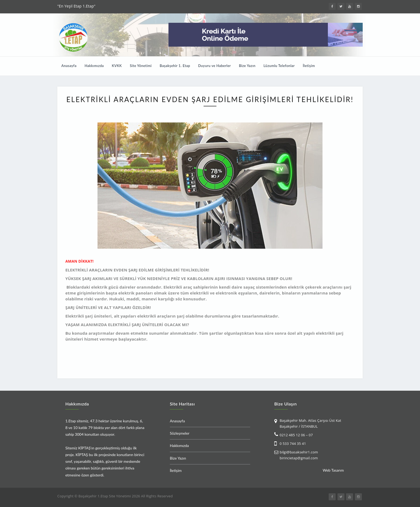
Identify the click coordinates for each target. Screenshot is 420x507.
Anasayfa (69, 66)
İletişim (309, 66)
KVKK (117, 66)
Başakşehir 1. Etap (175, 66)
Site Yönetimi (141, 66)
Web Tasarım (333, 470)
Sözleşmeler (180, 433)
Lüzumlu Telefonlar (279, 66)
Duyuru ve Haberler (215, 66)
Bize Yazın (247, 66)
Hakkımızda (94, 66)
